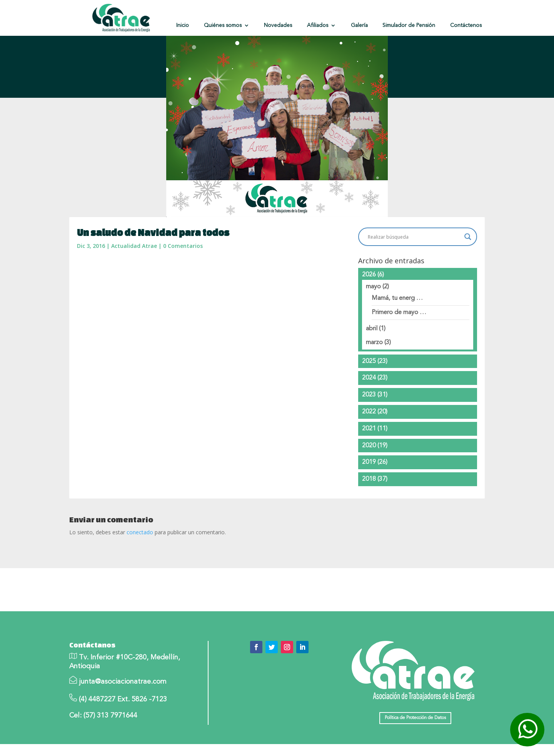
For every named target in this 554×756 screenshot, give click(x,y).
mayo (377, 298)
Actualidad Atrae (134, 258)
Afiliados (318, 25)
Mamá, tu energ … (397, 310)
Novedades (278, 25)
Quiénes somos (223, 25)
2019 (375, 474)
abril (376, 341)
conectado (140, 544)
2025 (375, 373)
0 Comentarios (183, 258)
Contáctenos (466, 25)
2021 (375, 440)
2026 (373, 286)
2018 (375, 491)
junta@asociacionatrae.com (123, 694)
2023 (375, 407)
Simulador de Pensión (409, 25)
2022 (375, 424)
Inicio (183, 25)
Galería (359, 25)
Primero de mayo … (399, 324)
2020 (375, 457)
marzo (378, 354)
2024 (375, 390)
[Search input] (414, 249)
